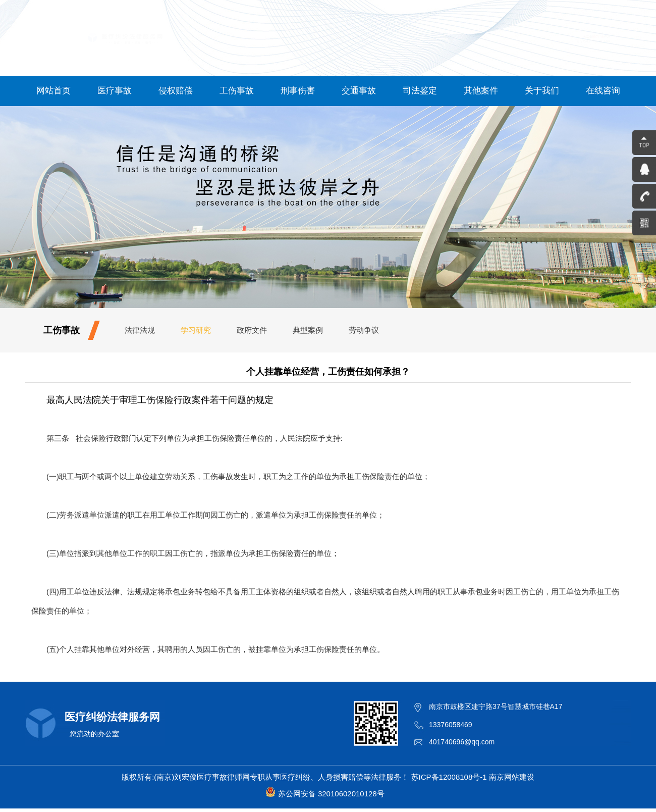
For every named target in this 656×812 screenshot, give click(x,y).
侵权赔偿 (176, 91)
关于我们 (542, 91)
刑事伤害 (298, 91)
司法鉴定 (420, 91)
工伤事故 (237, 91)
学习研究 (196, 330)
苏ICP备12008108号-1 (449, 777)
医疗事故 (115, 91)
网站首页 (53, 91)
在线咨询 (603, 91)
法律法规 (140, 330)
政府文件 (252, 330)
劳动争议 (364, 330)
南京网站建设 (512, 777)
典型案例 (308, 330)
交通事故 (359, 91)
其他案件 (481, 91)
